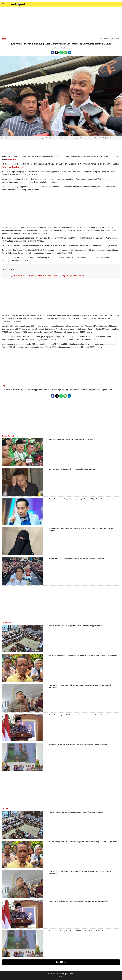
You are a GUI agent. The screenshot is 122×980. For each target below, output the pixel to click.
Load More (61, 962)
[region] (61, 22)
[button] (3, 4)
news (4, 39)
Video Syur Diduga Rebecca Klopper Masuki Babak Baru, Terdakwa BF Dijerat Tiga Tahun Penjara (44, 276)
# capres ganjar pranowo (90, 390)
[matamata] (19, 4)
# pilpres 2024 (107, 390)
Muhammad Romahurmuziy (13, 167)
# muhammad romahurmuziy (13, 390)
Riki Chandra (56, 48)
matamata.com (57, 974)
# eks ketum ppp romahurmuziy (38, 390)
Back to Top (61, 977)
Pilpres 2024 (11, 159)
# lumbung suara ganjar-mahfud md (65, 390)
